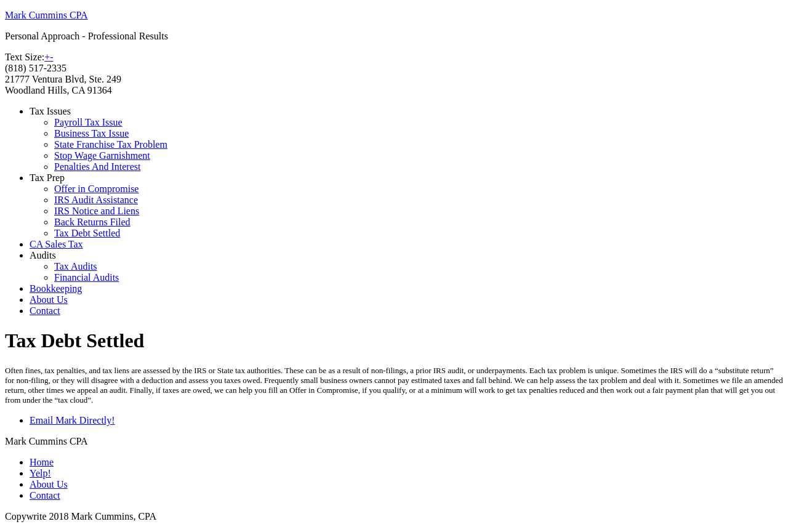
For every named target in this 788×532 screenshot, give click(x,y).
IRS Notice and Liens (97, 211)
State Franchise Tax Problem (111, 144)
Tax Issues (50, 111)
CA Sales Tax (56, 244)
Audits (43, 255)
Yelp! (40, 473)
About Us (49, 300)
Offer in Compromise (96, 189)
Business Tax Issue (91, 133)
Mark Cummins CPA (46, 15)
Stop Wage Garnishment (102, 155)
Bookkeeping (56, 288)
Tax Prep (47, 178)
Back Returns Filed (92, 222)
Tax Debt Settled (87, 233)
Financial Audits (86, 277)
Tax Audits (76, 266)
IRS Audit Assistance (96, 200)
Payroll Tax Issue (88, 122)
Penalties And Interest (97, 167)
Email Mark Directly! (72, 420)
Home (42, 462)
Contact (45, 311)
